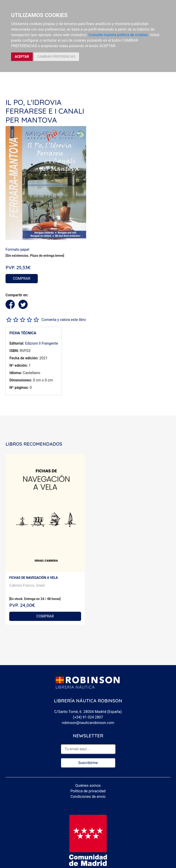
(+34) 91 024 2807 (88, 717)
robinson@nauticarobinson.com (88, 723)
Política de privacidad (88, 791)
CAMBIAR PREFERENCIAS (56, 57)
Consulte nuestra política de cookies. (119, 35)
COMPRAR (22, 278)
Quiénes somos (88, 786)
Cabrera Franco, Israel (27, 585)
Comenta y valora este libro (64, 320)
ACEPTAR (22, 57)
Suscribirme (88, 763)
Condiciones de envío (88, 797)
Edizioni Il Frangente (42, 343)
